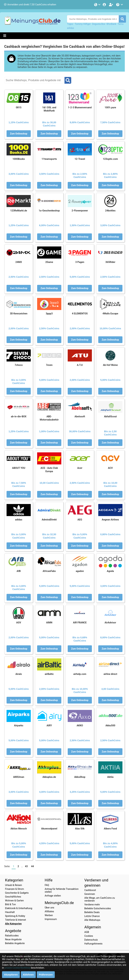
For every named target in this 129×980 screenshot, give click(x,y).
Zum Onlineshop (19, 134)
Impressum (51, 919)
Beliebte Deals (92, 912)
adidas (71, 28)
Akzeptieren (11, 975)
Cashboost (90, 890)
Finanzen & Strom (15, 889)
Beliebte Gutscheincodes (98, 908)
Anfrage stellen (53, 896)
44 (33, 866)
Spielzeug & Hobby (15, 916)
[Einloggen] (105, 5)
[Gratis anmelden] (111, 5)
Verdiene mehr (92, 905)
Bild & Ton (10, 904)
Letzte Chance (92, 916)
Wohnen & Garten (14, 901)
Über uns (49, 908)
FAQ (47, 885)
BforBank (111, 24)
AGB (87, 932)
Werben (49, 915)
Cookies (89, 936)
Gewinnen (90, 894)
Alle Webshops (92, 920)
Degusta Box (99, 24)
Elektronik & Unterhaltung (19, 908)
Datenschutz (91, 940)
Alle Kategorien (13, 924)
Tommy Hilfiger (83, 24)
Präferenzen (46, 975)
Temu (121, 24)
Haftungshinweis (93, 944)
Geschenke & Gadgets (17, 893)
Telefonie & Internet (15, 920)
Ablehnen (28, 975)
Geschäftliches (13, 897)
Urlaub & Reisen (14, 885)
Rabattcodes (12, 936)
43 (26, 866)
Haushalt (10, 912)
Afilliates (49, 912)
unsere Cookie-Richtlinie (17, 968)
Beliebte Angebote (15, 943)
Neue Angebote (13, 940)
